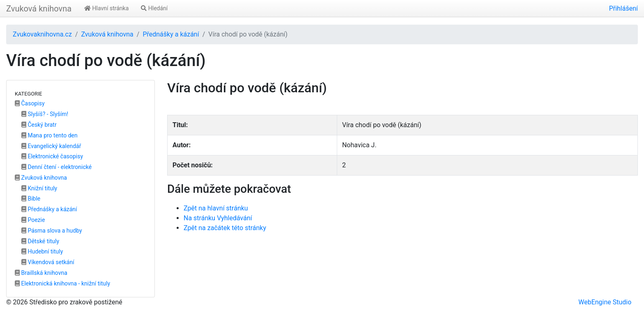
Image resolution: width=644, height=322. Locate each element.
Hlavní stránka (106, 8)
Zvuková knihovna (39, 9)
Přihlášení (623, 8)
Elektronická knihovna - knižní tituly (62, 283)
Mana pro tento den (49, 135)
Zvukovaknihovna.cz (42, 34)
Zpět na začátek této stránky (225, 228)
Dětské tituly (40, 241)
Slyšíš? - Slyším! (45, 114)
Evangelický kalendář (51, 146)
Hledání (154, 8)
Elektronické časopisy (52, 156)
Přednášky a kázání (171, 34)
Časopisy (30, 103)
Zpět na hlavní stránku (216, 208)
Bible (31, 199)
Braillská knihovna (41, 273)
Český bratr (39, 125)
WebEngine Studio (605, 302)
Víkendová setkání (48, 262)
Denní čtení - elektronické (56, 167)
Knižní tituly (39, 188)
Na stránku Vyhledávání (218, 218)
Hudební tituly (42, 251)
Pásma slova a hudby (52, 231)
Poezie (33, 220)
